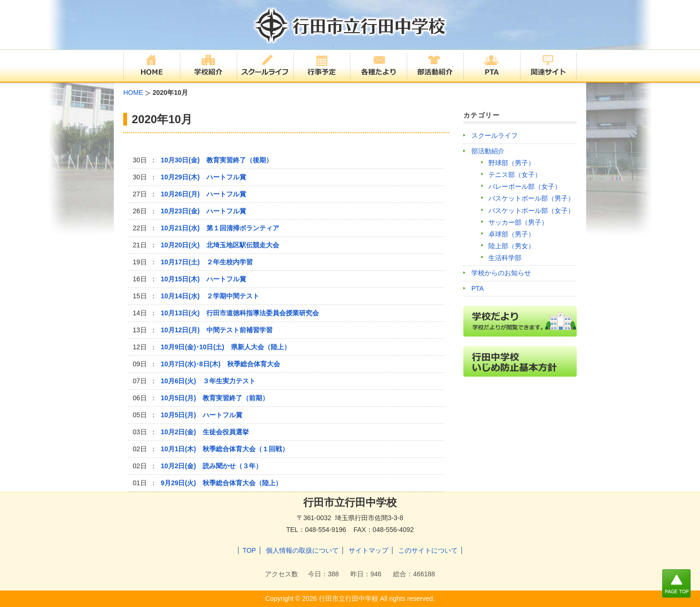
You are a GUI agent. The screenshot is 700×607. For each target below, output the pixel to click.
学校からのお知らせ (501, 273)
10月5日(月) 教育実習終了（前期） (215, 398)
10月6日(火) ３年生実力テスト (208, 381)
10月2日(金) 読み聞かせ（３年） (211, 466)
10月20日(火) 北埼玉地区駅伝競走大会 (220, 245)
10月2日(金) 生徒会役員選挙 (205, 432)
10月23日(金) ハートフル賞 (203, 211)
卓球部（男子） (512, 234)
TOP (249, 550)
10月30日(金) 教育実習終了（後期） (220, 160)
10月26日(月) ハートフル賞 (203, 194)
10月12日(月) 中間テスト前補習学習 (216, 330)
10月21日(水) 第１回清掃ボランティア (220, 228)
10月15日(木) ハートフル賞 (203, 279)
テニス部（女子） (515, 175)
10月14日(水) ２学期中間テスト (210, 296)
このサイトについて (428, 550)
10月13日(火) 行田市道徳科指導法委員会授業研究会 (239, 313)
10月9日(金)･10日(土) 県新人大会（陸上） (226, 347)
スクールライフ (495, 135)
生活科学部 (505, 258)
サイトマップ (368, 550)
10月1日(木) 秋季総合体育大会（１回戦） (225, 449)
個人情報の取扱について (302, 550)
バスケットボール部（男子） (531, 198)
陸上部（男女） (512, 246)
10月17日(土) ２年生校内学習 (206, 262)
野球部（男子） (512, 163)
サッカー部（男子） (518, 222)
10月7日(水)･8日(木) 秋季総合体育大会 (220, 364)
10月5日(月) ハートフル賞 (201, 415)
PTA (478, 288)
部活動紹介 (488, 151)
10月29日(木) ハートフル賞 (203, 177)
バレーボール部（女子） (525, 186)
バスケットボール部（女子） (531, 211)
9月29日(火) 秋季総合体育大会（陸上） (221, 483)
